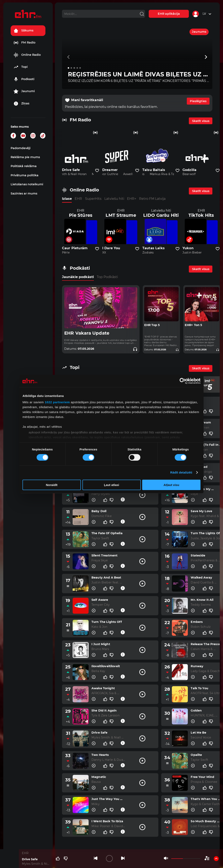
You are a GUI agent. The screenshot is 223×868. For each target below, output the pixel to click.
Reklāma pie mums (25, 157)
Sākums (23, 31)
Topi (21, 67)
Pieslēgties (198, 101)
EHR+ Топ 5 (193, 325)
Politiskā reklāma (24, 166)
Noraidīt (52, 485)
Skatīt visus (201, 121)
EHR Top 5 (152, 325)
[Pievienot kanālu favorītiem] (97, 171)
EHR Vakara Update (87, 333)
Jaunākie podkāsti (78, 277)
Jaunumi (24, 91)
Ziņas (21, 104)
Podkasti (24, 79)
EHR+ (132, 199)
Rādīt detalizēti (181, 472)
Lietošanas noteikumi (27, 184)
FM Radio (24, 43)
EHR (78, 199)
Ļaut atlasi (111, 485)
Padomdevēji (21, 148)
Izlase (67, 199)
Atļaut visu (171, 485)
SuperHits (93, 199)
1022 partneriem (57, 402)
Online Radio (27, 55)
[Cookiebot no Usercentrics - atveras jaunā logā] (183, 381)
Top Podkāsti (107, 277)
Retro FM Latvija (152, 199)
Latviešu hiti (114, 199)
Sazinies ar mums (24, 193)
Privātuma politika (25, 175)
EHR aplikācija (169, 14)
